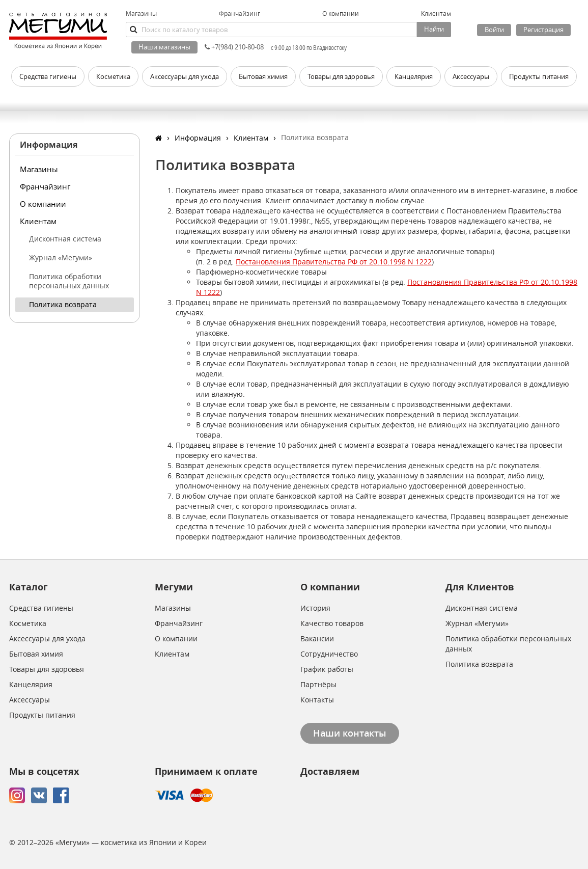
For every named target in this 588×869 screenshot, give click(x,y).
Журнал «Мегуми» (61, 257)
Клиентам (38, 221)
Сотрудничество (329, 654)
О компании (43, 204)
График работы (327, 669)
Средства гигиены (41, 608)
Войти (494, 30)
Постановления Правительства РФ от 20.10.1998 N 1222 (334, 262)
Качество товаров (332, 623)
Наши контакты (350, 733)
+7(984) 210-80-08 (234, 47)
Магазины (141, 13)
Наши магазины (164, 47)
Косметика (28, 623)
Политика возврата (63, 304)
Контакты (317, 700)
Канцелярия (31, 684)
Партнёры (318, 684)
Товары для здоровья (47, 669)
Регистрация (543, 30)
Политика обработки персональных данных (69, 281)
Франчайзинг (240, 13)
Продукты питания (42, 715)
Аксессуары (30, 700)
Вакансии (317, 639)
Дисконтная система (65, 239)
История (315, 608)
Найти (434, 29)
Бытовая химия (36, 654)
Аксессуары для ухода (47, 639)
